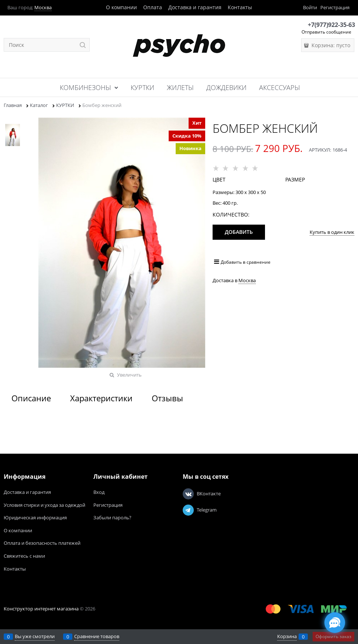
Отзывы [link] (167, 398)
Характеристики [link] (101, 398)
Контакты (240, 7)
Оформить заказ (333, 636)
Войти (310, 7)
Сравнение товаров (97, 636)
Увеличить (129, 375)
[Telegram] (188, 510)
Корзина (287, 636)
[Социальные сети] (335, 623)
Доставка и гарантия (195, 7)
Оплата (153, 7)
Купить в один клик (332, 232)
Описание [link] (31, 398)
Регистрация (335, 7)
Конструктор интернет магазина (41, 609)
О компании (121, 7)
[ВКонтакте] (188, 494)
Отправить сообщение (326, 32)
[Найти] (83, 45)
